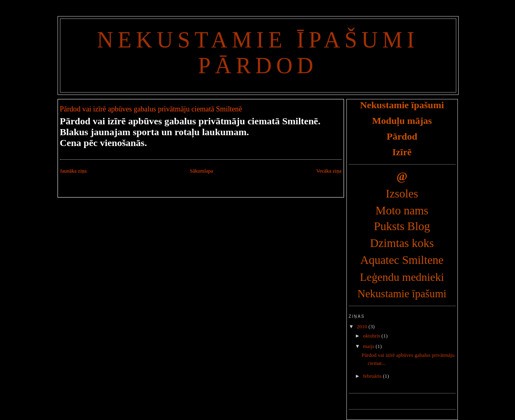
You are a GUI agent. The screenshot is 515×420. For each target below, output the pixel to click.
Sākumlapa (202, 171)
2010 (363, 326)
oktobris (372, 336)
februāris (373, 376)
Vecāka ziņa (329, 171)
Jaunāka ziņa (73, 171)
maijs (369, 346)
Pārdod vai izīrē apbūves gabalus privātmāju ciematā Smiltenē (151, 109)
